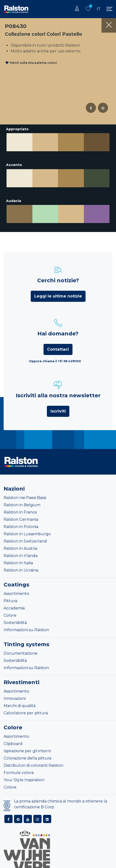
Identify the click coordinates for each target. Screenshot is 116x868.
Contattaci (58, 341)
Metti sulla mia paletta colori (33, 63)
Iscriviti (58, 403)
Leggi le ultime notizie (58, 288)
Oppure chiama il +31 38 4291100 (55, 353)
